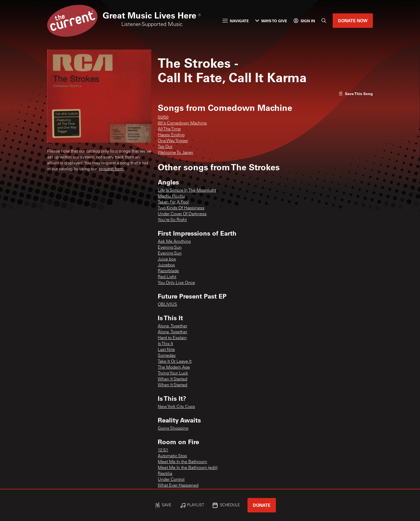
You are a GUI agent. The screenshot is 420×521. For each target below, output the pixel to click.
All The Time (169, 129)
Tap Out (165, 147)
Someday (167, 356)
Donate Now (353, 20)
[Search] (324, 21)
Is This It (165, 344)
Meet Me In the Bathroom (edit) (188, 468)
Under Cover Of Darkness (182, 214)
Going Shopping (173, 429)
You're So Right (172, 220)
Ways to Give (271, 21)
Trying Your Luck (173, 373)
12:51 (163, 450)
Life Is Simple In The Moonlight (187, 191)
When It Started (172, 379)
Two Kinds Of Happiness (181, 208)
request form (111, 169)
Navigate (236, 21)
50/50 (163, 118)
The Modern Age (174, 368)
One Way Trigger (173, 141)
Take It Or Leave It (175, 362)
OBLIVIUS (167, 305)
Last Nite (166, 350)
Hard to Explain (172, 338)
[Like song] (356, 94)
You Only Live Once (176, 283)
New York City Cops (176, 407)
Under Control (171, 480)
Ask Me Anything (174, 242)
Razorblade (168, 271)
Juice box (167, 259)
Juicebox (166, 265)
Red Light (167, 277)
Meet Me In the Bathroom (182, 462)
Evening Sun (170, 248)
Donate (262, 505)
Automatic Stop (172, 456)
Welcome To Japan (175, 153)
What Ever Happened (178, 486)
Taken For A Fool (173, 202)
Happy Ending (171, 135)
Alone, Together (172, 326)
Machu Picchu (171, 197)
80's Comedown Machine (182, 123)
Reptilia (165, 474)
